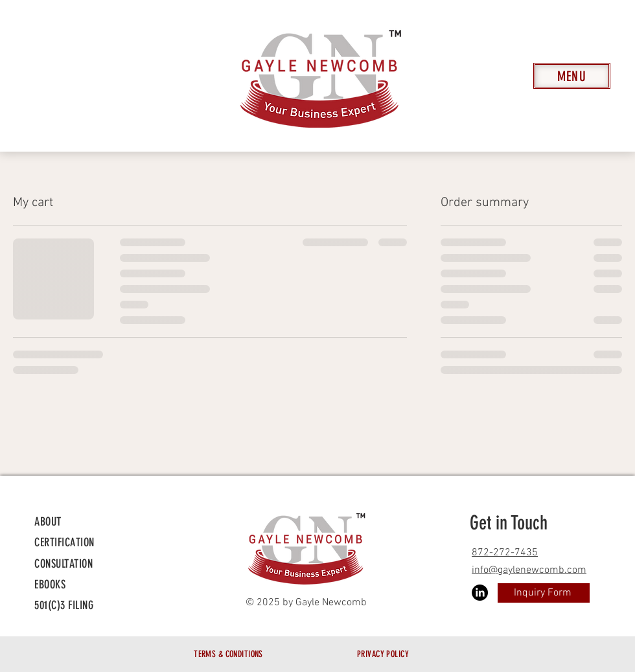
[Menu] (572, 76)
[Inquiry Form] (544, 593)
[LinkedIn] (480, 593)
